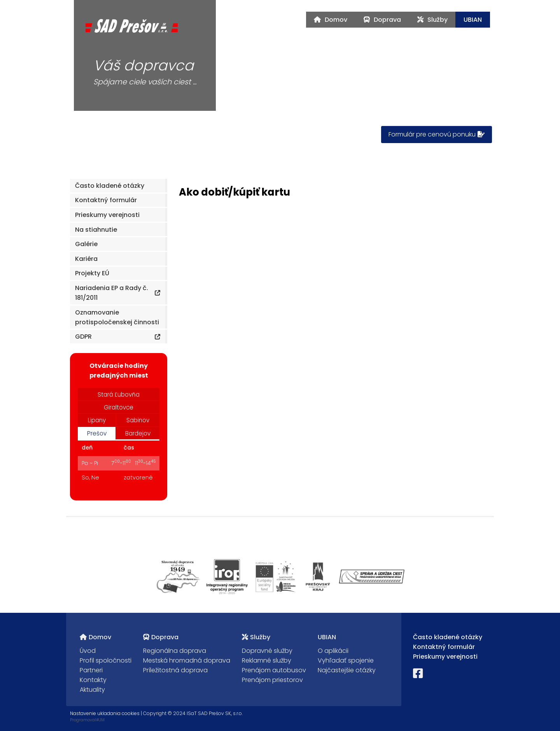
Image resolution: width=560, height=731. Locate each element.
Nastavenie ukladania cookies (105, 713)
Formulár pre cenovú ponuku (437, 134)
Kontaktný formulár (444, 647)
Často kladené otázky (448, 637)
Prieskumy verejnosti (445, 657)
